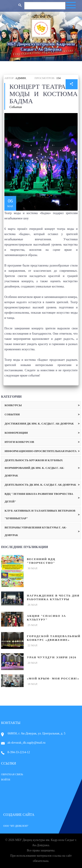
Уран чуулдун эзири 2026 (52, 657)
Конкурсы (13, 405)
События (16, 107)
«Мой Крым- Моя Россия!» (53, 678)
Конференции (16, 433)
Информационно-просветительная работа (41, 451)
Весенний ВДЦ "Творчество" (41, 561)
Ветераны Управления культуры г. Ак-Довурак (36, 531)
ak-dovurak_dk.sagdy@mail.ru (23, 743)
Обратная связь (12, 774)
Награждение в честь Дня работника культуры (53, 597)
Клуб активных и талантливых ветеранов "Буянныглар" (40, 514)
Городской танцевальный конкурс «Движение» (54, 638)
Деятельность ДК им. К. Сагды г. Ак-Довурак (40, 485)
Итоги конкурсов (19, 442)
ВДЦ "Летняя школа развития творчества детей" (39, 498)
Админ (21, 78)
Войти (6, 780)
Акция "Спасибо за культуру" (46, 618)
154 (59, 78)
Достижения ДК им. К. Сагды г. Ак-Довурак (39, 424)
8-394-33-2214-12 (16, 752)
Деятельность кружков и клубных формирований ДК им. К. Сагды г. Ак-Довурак (34, 468)
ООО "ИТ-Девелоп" (16, 826)
